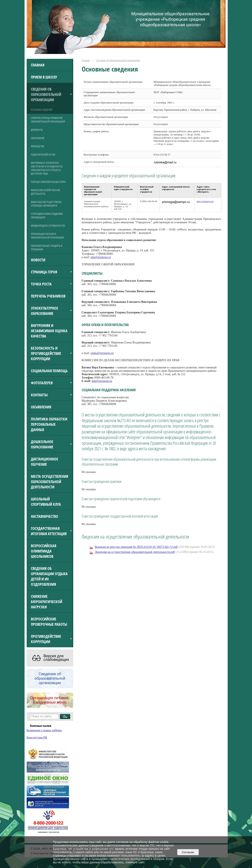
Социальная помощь (49, 371)
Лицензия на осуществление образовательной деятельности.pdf (135, 552)
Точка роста (41, 284)
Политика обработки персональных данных (49, 424)
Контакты (39, 395)
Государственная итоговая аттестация (49, 531)
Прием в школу (44, 77)
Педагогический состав (43, 155)
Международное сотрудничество (48, 226)
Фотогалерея (42, 383)
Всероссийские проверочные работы (49, 621)
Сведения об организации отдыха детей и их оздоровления (49, 576)
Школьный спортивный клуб (46, 502)
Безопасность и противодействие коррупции (46, 353)
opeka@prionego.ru (102, 353)
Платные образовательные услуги (48, 182)
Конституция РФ (37, 738)
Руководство (38, 146)
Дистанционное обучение (45, 462)
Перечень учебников (48, 296)
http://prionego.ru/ (205, 201)
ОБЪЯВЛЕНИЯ (41, 407)
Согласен (188, 852)
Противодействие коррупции (46, 639)
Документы (37, 130)
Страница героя (44, 272)
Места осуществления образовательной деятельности (50, 482)
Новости (38, 260)
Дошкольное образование (42, 444)
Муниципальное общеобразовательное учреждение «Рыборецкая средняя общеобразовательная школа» (171, 19)
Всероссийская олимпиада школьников (44, 551)
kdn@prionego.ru (102, 381)
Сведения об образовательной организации (46, 94)
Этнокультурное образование (45, 311)
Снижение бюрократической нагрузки (47, 601)
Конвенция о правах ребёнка (44, 730)
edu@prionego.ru (101, 257)
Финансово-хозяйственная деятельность (45, 192)
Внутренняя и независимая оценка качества (49, 331)
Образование (38, 138)
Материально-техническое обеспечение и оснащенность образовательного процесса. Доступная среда (47, 168)
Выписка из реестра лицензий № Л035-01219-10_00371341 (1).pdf (136, 547)
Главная (38, 65)
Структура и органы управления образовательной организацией (48, 120)
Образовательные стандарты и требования (47, 248)
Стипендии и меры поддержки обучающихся (47, 216)
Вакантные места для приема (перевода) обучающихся (46, 204)
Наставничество (45, 516)
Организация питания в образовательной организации (47, 236)
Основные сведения (42, 110)
